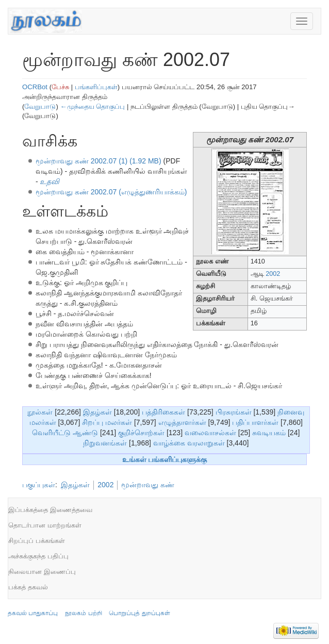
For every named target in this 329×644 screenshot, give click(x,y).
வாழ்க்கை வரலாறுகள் (189, 443)
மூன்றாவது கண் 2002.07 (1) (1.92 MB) (98, 161)
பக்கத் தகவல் (28, 587)
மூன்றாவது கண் (148, 485)
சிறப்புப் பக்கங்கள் (37, 541)
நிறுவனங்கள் (105, 443)
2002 (273, 274)
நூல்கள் (40, 412)
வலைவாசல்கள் (210, 433)
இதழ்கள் (97, 412)
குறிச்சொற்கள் (141, 433)
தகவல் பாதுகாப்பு (33, 613)
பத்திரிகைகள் (163, 412)
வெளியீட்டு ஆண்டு (65, 433)
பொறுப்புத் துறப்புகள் (139, 613)
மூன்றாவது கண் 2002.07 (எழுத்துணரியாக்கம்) (111, 192)
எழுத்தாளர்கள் (182, 422)
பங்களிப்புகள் (96, 87)
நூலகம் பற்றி (83, 613)
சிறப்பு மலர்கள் (107, 422)
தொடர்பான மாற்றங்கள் (45, 525)
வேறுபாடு (40, 106)
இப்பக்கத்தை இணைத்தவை (50, 510)
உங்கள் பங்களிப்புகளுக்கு (165, 459)
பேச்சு (60, 87)
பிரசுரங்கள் (234, 412)
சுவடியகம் (269, 433)
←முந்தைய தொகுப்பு (92, 106)
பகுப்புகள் (39, 485)
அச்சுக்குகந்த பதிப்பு (38, 556)
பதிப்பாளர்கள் (255, 422)
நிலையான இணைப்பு (42, 572)
